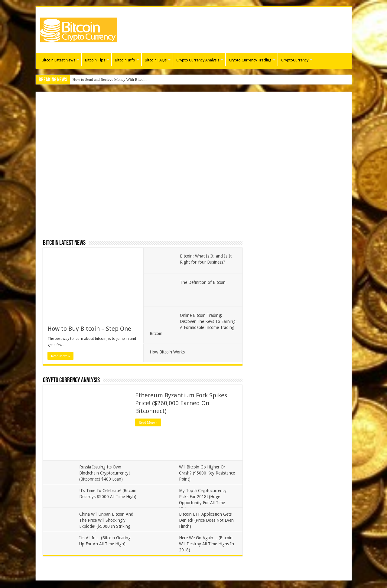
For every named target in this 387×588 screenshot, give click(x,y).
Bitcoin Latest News (59, 60)
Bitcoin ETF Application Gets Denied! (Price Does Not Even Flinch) (206, 520)
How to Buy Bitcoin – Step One (89, 329)
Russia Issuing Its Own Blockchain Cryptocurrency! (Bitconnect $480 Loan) (104, 473)
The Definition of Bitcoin (203, 282)
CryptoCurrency (295, 60)
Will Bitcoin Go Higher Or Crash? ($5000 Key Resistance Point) (207, 473)
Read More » (61, 356)
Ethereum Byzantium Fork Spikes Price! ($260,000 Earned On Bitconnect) (181, 403)
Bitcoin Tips (95, 60)
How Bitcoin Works (167, 352)
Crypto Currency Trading (250, 60)
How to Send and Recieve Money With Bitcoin (110, 79)
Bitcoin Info (125, 60)
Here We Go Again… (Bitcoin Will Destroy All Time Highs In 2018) (207, 544)
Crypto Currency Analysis (198, 60)
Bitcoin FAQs (156, 60)
